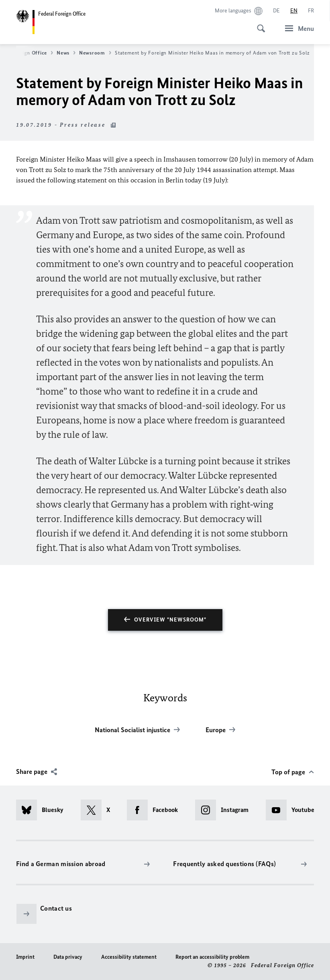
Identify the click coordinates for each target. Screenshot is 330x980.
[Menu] (297, 28)
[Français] (311, 11)
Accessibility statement (129, 957)
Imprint (25, 957)
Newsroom (95, 53)
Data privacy (68, 957)
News (66, 53)
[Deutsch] (276, 11)
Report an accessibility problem (212, 957)
